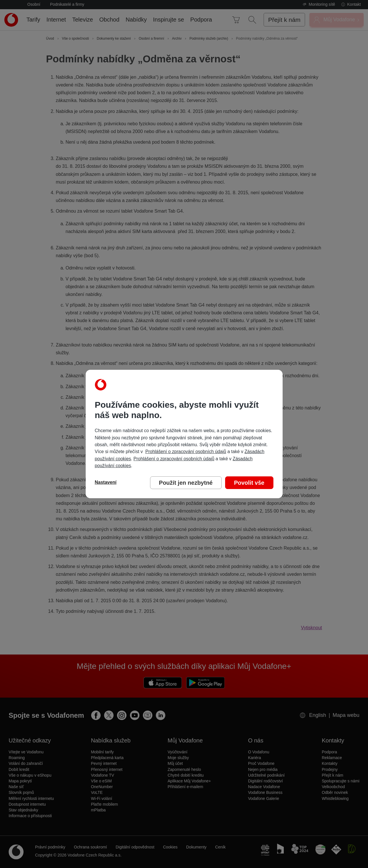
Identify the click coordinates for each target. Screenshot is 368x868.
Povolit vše (249, 483)
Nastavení (106, 482)
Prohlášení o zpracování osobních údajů (186, 452)
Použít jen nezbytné (186, 483)
